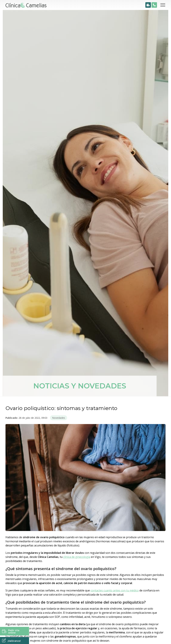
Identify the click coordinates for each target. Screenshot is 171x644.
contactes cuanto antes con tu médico (115, 590)
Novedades (59, 418)
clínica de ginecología (77, 557)
